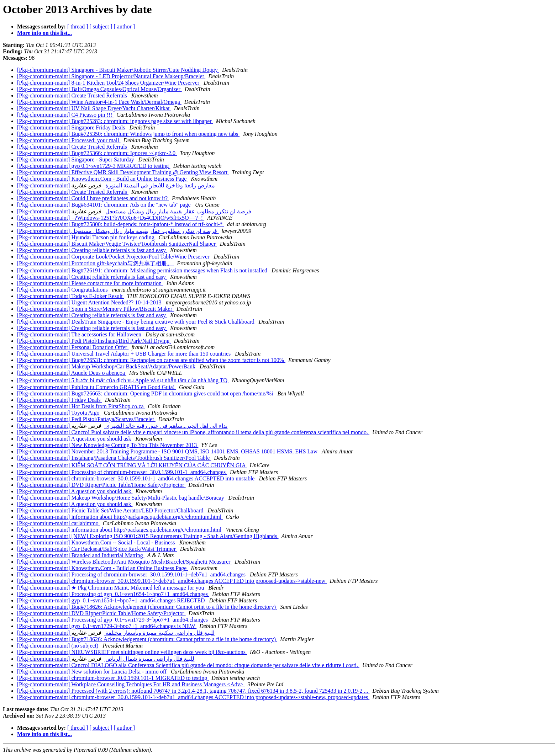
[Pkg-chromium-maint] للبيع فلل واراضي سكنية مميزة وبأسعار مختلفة (116, 633)
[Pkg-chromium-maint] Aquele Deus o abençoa (72, 373)
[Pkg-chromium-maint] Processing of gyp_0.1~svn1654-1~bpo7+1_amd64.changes (113, 594)
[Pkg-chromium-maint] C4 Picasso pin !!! (65, 115)
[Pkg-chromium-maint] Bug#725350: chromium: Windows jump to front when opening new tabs (128, 134)
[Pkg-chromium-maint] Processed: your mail (69, 140)
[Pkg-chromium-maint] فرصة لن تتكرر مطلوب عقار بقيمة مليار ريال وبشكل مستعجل (134, 211)
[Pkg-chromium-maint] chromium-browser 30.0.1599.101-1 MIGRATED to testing (113, 678)
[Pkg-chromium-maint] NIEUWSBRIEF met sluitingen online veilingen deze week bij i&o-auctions (132, 652)
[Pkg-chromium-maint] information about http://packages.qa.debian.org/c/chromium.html (120, 517)
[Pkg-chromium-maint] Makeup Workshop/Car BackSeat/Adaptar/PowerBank (107, 366)
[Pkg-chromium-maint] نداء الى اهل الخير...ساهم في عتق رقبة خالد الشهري (122, 426)
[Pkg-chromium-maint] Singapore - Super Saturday (76, 159)
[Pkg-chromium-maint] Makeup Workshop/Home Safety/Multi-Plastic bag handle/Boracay (121, 498)
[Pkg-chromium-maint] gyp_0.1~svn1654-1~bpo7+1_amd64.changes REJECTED (112, 600)
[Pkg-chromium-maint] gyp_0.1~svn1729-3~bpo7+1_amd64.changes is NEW (107, 626)
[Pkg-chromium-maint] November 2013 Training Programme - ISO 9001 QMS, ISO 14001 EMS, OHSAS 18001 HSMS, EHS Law (168, 451)
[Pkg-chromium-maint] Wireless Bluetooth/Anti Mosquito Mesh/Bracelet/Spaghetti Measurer (124, 562)
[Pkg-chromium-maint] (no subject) (58, 646)
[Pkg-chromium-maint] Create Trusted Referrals (73, 95)
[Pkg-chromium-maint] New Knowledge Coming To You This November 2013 (108, 445)
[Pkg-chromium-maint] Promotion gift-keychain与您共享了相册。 (96, 263)
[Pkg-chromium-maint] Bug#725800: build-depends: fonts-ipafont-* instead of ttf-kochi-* (121, 224)
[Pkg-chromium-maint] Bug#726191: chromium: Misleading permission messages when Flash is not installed (143, 270)
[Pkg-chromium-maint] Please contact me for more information (90, 283)
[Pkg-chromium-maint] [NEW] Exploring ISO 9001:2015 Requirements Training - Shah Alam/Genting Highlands (148, 536)
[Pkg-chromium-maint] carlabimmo (59, 523)
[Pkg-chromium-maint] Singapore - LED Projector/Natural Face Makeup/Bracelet (111, 76)
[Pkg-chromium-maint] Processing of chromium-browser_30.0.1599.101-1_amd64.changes (122, 472)
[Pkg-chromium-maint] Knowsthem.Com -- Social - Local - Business (97, 542)
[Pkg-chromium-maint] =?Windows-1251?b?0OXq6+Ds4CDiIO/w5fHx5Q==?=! (111, 218)
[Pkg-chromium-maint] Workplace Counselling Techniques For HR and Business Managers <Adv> (131, 684)
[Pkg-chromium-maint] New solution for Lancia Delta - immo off (93, 672)
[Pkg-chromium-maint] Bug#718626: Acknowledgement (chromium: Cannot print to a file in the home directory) (147, 607)
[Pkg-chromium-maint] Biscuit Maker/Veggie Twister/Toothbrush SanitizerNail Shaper (117, 244)
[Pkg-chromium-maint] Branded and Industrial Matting (81, 555)
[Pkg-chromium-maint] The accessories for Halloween (80, 334)
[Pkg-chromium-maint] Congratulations (63, 290)
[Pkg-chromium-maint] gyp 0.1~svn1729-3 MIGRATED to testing (94, 166)
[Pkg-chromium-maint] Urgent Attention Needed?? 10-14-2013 (90, 302)
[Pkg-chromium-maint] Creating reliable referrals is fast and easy (92, 250)
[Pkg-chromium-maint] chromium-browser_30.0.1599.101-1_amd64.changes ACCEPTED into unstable (136, 478)
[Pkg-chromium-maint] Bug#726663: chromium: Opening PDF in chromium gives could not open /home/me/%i (146, 393)
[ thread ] (78, 26)
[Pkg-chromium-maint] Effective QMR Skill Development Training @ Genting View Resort (123, 172)
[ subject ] (101, 26)
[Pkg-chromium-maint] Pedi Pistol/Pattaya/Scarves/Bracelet (86, 419)
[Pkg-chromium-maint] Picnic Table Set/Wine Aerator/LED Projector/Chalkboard (111, 510)
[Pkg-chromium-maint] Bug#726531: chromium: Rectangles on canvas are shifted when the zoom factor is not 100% (151, 360)
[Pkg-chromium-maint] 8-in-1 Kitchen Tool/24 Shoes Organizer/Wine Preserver (109, 83)
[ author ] (125, 26)
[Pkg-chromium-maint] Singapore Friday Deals (72, 127)
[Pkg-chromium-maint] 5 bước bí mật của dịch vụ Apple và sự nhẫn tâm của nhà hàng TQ (123, 380)
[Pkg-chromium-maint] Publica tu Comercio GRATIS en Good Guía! (97, 387)
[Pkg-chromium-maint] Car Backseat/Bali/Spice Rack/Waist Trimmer (97, 549)
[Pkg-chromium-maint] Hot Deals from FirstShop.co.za (81, 406)
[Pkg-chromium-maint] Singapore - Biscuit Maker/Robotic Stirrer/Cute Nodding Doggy (118, 70)
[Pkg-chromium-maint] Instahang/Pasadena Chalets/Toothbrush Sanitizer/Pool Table (114, 458)
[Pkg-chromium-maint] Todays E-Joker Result (71, 296)
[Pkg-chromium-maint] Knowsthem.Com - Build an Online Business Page (102, 179)
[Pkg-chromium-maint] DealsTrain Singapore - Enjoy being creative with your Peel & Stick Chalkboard (136, 322)
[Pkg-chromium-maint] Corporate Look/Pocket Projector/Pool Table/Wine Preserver (114, 257)
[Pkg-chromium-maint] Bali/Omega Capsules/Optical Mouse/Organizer (99, 89)
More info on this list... (44, 33)
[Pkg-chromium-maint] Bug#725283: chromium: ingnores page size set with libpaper (115, 121)
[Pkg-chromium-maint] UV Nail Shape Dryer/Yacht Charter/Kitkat (94, 108)
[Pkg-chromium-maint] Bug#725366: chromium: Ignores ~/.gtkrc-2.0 (97, 153)
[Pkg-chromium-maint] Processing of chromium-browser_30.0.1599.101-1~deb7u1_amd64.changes (132, 574)
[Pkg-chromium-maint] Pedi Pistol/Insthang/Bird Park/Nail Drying (94, 341)
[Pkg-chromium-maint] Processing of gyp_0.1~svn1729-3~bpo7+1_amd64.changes (113, 620)
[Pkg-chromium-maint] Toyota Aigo (59, 413)
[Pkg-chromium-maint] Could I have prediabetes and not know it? (93, 198)
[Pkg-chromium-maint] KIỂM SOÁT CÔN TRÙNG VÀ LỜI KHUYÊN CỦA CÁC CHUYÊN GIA (132, 465)
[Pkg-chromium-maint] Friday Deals (60, 400)
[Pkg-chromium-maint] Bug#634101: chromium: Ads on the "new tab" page (105, 205)
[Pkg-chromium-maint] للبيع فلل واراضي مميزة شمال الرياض (106, 659)
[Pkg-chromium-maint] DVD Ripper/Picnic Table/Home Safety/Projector (101, 485)
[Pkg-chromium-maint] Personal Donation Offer (73, 347)
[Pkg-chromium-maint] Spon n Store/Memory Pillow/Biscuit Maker (95, 309)
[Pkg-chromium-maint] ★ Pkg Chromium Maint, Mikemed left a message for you (111, 588)
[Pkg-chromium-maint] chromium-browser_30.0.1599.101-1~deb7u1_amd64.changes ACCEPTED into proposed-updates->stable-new (172, 581)
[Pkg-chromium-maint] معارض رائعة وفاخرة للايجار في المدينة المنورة (116, 185)
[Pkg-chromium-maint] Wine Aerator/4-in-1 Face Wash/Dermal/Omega (99, 102)
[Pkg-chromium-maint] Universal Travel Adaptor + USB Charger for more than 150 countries (125, 354)
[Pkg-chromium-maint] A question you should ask (75, 439)
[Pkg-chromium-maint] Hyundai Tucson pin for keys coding (86, 237)
